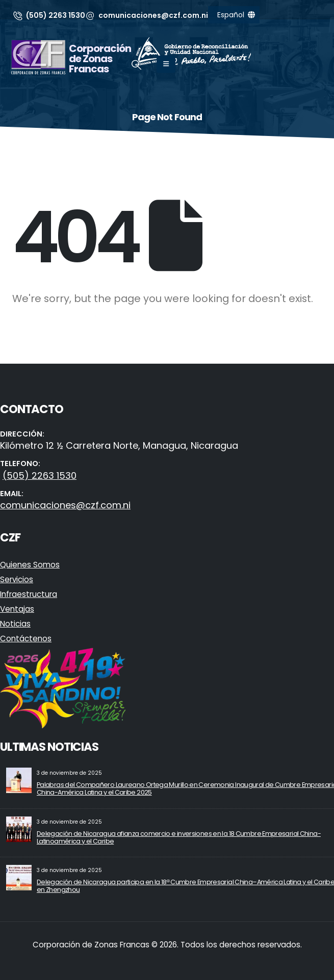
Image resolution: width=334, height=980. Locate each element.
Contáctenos (26, 638)
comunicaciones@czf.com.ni (65, 505)
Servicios (17, 579)
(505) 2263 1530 (40, 475)
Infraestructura (29, 594)
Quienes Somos (30, 565)
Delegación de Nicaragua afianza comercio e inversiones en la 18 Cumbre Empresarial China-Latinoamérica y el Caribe (179, 837)
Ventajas (17, 609)
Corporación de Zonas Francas (100, 59)
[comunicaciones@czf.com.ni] (147, 15)
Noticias (15, 624)
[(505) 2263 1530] (49, 15)
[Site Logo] (38, 57)
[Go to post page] (19, 780)
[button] (136, 65)
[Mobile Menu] (166, 64)
